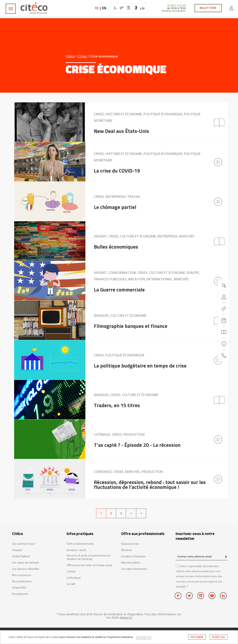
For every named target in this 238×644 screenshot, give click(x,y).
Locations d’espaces (133, 556)
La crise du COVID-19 (117, 171)
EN (104, 8)
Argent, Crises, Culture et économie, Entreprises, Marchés (144, 236)
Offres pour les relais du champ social (89, 565)
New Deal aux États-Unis (121, 131)
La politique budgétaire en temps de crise (140, 366)
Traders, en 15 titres (117, 405)
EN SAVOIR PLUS (144, 637)
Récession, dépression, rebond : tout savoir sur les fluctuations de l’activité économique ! (150, 485)
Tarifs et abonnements (80, 544)
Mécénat (126, 550)
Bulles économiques (116, 247)
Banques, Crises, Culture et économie (126, 395)
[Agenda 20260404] (224, 320)
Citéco (70, 56)
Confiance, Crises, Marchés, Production (128, 472)
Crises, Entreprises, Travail (117, 197)
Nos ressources (22, 575)
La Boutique (74, 578)
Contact (71, 571)
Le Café (71, 584)
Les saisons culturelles (26, 569)
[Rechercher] (224, 332)
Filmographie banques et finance (131, 326)
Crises (82, 56)
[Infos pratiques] (224, 344)
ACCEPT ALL (219, 637)
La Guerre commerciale (119, 290)
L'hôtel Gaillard (21, 556)
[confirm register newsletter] (226, 557)
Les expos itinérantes (134, 569)
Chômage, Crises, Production (119, 434)
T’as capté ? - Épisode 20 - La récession (137, 445)
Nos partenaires (22, 581)
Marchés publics (131, 563)
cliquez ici (126, 617)
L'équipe (17, 550)
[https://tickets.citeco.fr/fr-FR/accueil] (224, 309)
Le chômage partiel (115, 207)
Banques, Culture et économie (120, 316)
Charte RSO (19, 588)
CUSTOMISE (197, 637)
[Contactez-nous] (224, 356)
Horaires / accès (77, 550)
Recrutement (20, 594)
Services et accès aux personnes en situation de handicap (88, 557)
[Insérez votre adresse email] (202, 556)
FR (97, 8)
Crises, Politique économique (119, 355)
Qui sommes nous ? (24, 544)
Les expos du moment (25, 563)
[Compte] (224, 297)
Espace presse (130, 544)
